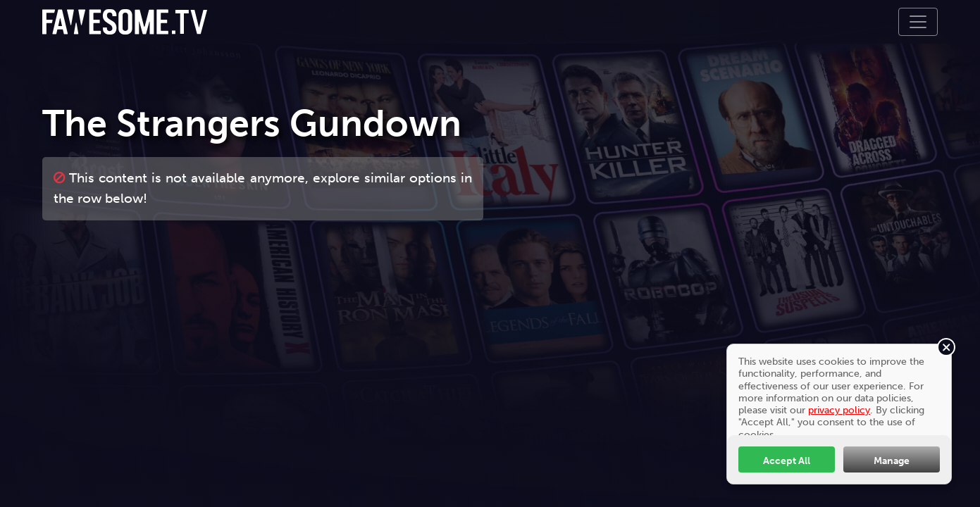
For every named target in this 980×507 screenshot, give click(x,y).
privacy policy (839, 410)
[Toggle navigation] (918, 22)
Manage (892, 461)
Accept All (787, 461)
